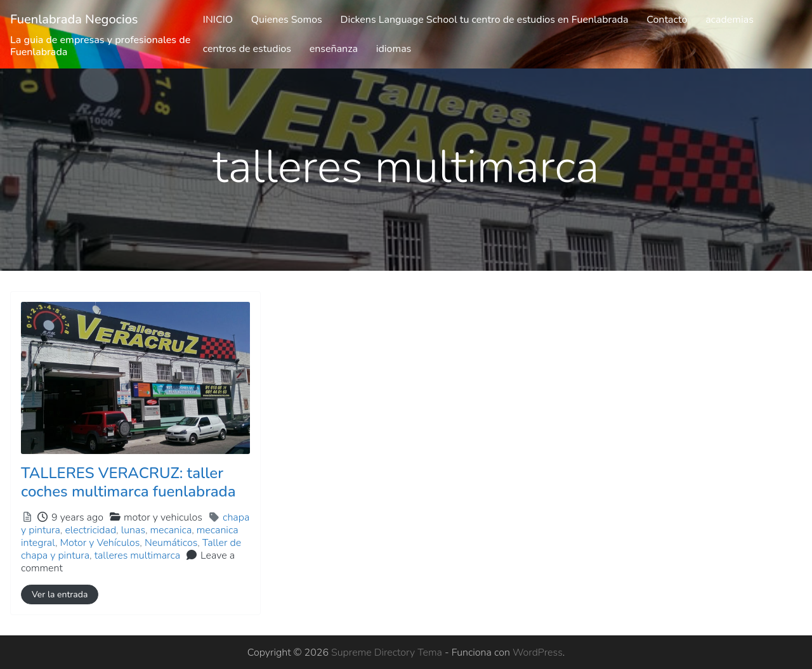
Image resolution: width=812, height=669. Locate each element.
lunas (133, 530)
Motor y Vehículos (100, 543)
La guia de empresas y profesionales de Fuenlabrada (100, 46)
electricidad (90, 530)
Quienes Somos (287, 20)
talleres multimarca (137, 555)
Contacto (667, 20)
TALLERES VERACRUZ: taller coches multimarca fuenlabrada (128, 482)
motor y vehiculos (163, 517)
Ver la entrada (60, 594)
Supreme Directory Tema (388, 653)
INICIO (218, 20)
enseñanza (334, 49)
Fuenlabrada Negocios (74, 19)
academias (730, 20)
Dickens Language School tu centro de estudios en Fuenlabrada (485, 20)
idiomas (394, 49)
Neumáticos (171, 543)
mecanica (171, 530)
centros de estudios (247, 49)
